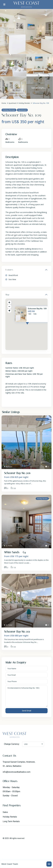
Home (4, 103)
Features (9, 270)
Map (7, 295)
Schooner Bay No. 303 (17, 632)
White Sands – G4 (15, 552)
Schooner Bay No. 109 (37, 309)
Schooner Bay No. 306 (17, 473)
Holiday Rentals (24, 103)
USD (26, 744)
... (32, 484)
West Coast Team (10, 864)
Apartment (12, 103)
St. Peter (9, 466)
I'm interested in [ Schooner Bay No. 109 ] (26, 696)
